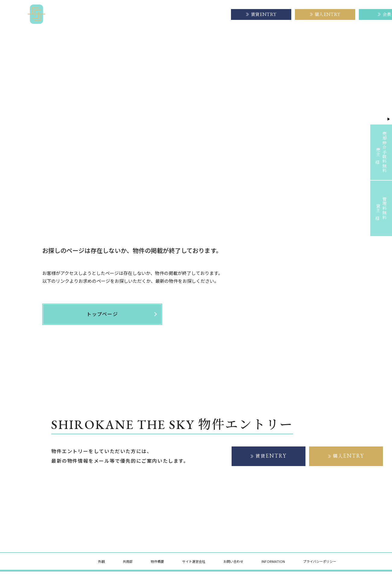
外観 (101, 562)
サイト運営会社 (206, 14)
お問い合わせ (233, 562)
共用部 (128, 562)
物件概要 (170, 14)
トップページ (53, 51)
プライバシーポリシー (320, 562)
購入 (349, 456)
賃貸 (271, 456)
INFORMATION (273, 562)
